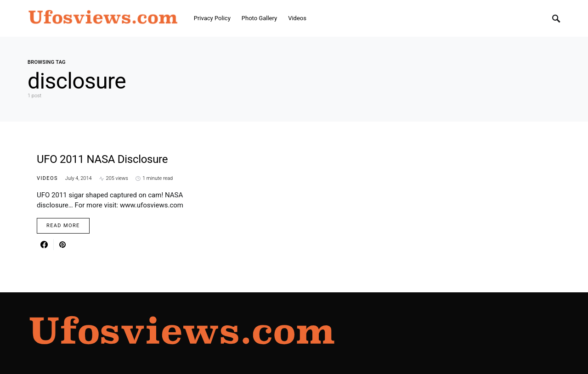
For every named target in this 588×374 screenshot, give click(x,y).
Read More (63, 226)
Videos (47, 178)
